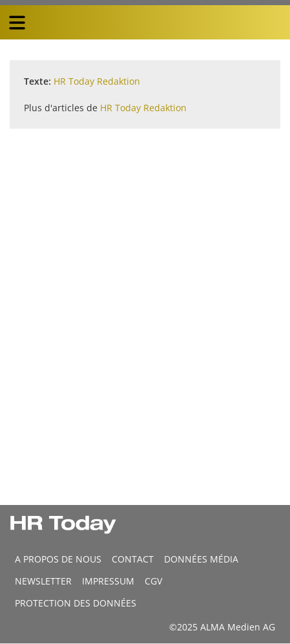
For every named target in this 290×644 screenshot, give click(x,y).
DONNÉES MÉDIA (201, 559)
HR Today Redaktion (97, 81)
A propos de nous (58, 559)
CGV (153, 581)
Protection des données (76, 603)
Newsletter (43, 581)
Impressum (108, 581)
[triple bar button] (17, 23)
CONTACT (133, 559)
